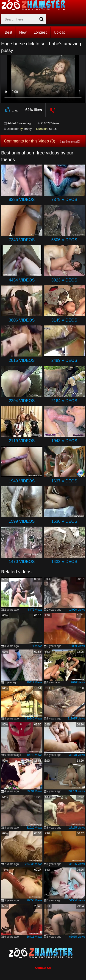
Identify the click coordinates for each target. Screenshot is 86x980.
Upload (60, 32)
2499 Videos (64, 360)
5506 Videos (64, 240)
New (23, 32)
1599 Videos (22, 521)
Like (11, 110)
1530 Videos (64, 521)
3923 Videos (64, 280)
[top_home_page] (36, 5)
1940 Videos (22, 481)
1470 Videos (22, 562)
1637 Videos (64, 481)
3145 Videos (64, 320)
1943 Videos (64, 441)
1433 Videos (64, 562)
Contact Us (43, 968)
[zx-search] (24, 19)
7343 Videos (22, 240)
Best (8, 32)
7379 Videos (64, 200)
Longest (40, 32)
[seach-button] (42, 19)
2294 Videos (22, 401)
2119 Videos (22, 441)
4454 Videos (22, 280)
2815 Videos (22, 360)
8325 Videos (22, 200)
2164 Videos (64, 401)
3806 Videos (22, 320)
